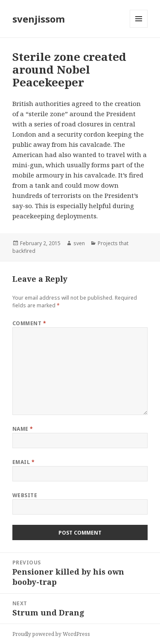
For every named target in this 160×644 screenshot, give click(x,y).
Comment (29, 323)
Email (23, 462)
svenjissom (39, 19)
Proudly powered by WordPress (51, 634)
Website (25, 495)
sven (79, 243)
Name (23, 429)
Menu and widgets (139, 27)
